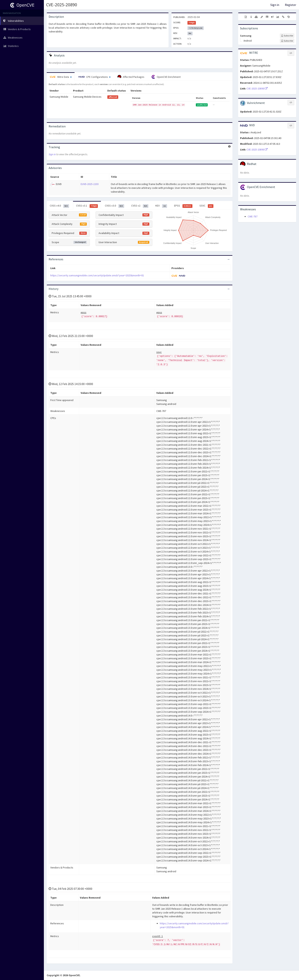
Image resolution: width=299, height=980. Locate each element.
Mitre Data (61, 77)
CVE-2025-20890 (62, 5)
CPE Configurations (94, 77)
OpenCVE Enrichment (166, 77)
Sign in (275, 5)
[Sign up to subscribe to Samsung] (287, 36)
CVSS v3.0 (115, 206)
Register (291, 5)
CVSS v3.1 (87, 206)
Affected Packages (131, 77)
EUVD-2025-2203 (90, 184)
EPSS (183, 206)
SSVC (207, 206)
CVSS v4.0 (59, 206)
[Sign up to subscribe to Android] (287, 41)
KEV (161, 206)
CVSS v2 (140, 206)
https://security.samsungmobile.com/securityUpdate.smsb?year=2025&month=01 (97, 275)
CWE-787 (253, 216)
